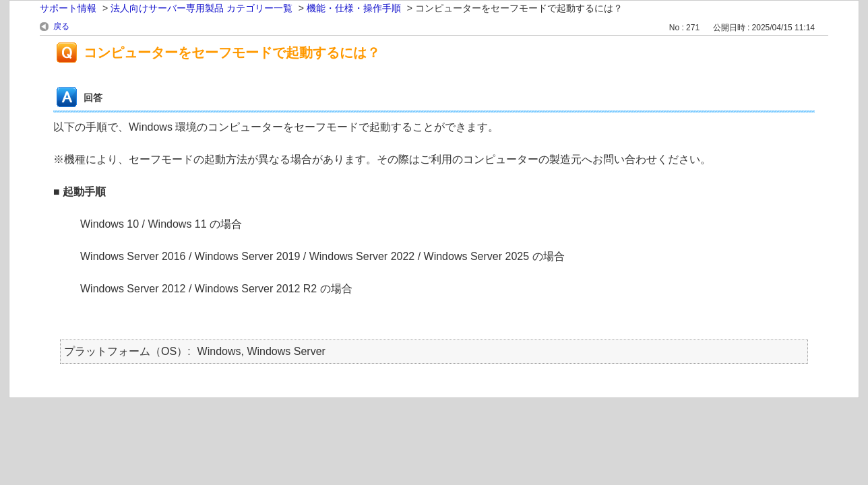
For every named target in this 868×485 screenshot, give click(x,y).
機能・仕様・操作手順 (354, 8)
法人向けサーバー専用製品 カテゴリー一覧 (201, 8)
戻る (61, 26)
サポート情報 (68, 8)
